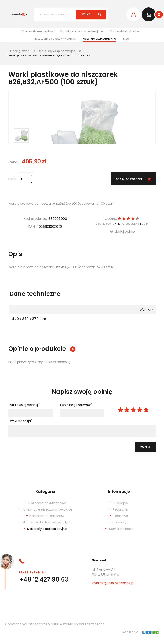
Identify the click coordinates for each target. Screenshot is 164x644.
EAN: (32, 227)
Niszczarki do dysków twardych (55, 39)
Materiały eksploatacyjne (99, 39)
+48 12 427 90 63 (44, 580)
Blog (126, 39)
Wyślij (145, 447)
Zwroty (121, 522)
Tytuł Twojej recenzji (24, 405)
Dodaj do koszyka (129, 179)
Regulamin (121, 509)
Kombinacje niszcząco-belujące (82, 31)
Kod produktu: (35, 219)
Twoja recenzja (20, 421)
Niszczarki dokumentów (38, 31)
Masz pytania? (33, 572)
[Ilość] (24, 179)
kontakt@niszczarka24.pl (113, 583)
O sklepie (121, 503)
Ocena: (111, 219)
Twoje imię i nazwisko (76, 405)
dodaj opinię (122, 232)
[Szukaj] (71, 15)
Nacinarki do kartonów (124, 31)
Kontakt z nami (121, 529)
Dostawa (121, 516)
